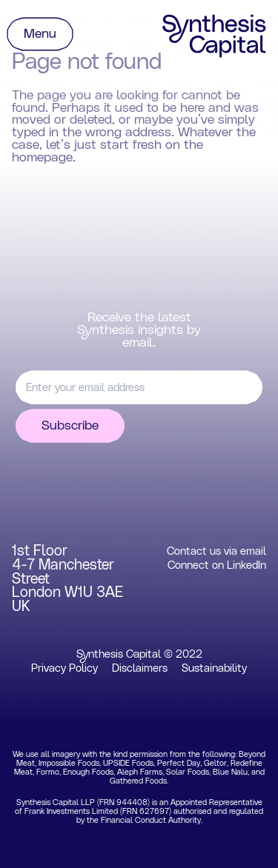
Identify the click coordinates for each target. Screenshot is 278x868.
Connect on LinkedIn (217, 565)
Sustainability (214, 668)
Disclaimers (140, 668)
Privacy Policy (64, 668)
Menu (40, 34)
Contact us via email (216, 551)
